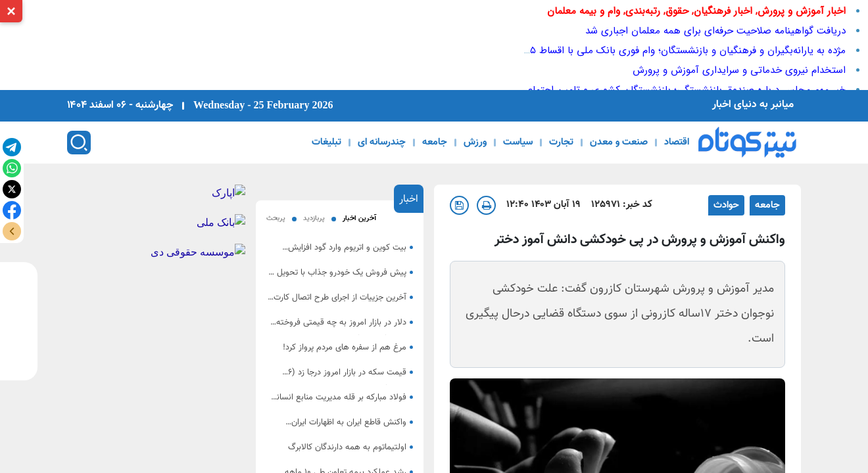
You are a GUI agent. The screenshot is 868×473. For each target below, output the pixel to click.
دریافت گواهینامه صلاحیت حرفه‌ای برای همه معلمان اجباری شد (715, 31)
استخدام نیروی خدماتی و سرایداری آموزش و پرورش (739, 70)
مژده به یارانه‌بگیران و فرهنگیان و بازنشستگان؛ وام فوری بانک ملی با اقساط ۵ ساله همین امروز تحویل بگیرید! (622, 51)
